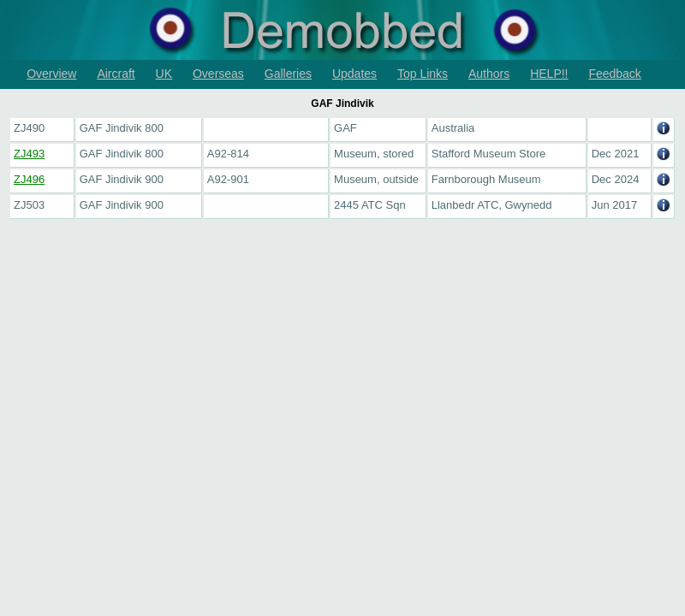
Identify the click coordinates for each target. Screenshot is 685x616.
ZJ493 (29, 154)
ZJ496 (29, 179)
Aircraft (116, 74)
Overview (51, 74)
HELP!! (549, 74)
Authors (489, 74)
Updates (354, 74)
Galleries (288, 74)
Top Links (423, 74)
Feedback (614, 74)
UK (164, 74)
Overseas (218, 74)
